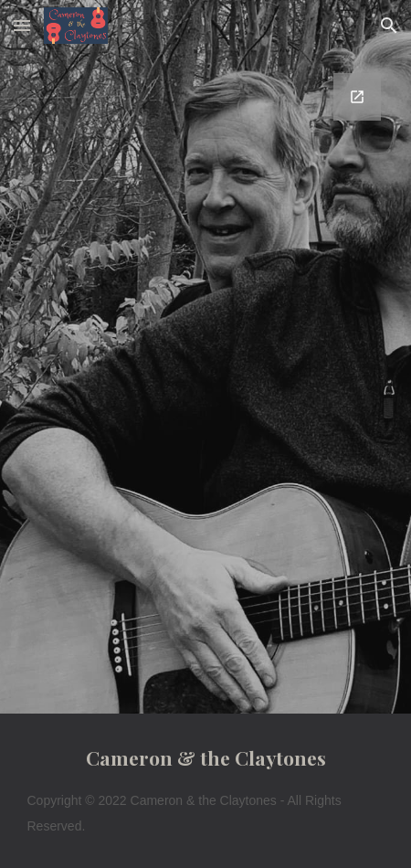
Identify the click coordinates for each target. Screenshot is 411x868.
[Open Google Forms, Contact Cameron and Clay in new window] (357, 97)
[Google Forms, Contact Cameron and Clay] (206, 382)
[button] (22, 25)
